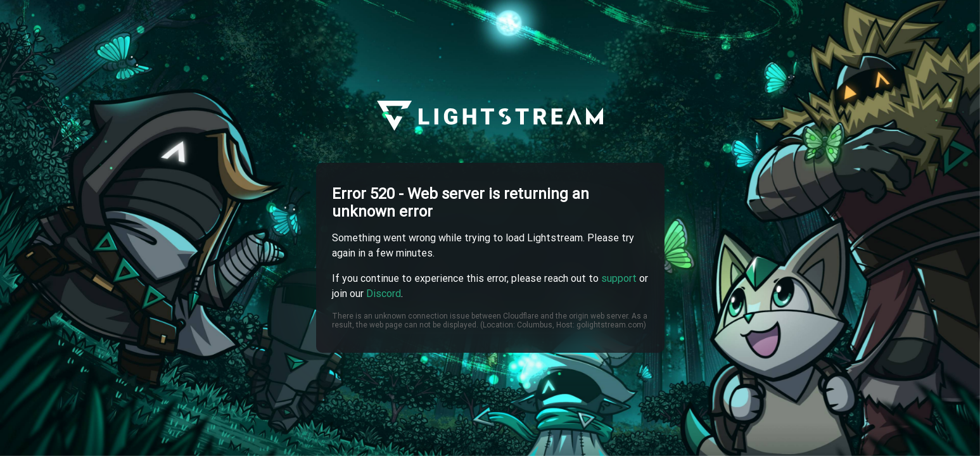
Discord (384, 294)
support (619, 278)
